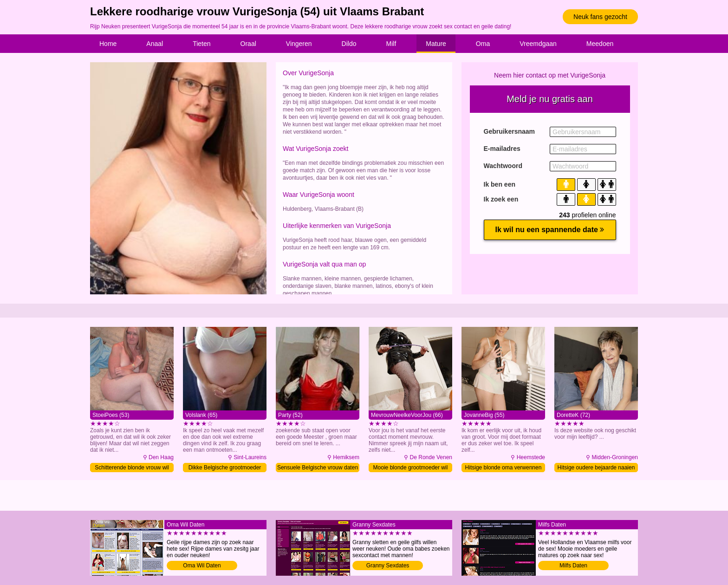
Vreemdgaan (538, 44)
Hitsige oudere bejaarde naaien (596, 468)
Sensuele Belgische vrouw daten (318, 468)
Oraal (248, 44)
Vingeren (299, 44)
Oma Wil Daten (202, 565)
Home (108, 44)
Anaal (155, 44)
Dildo (349, 44)
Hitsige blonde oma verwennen (504, 468)
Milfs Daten (573, 565)
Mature (436, 44)
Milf (391, 44)
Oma (483, 44)
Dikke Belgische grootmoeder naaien (225, 468)
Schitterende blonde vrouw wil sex (132, 468)
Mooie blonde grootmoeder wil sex (411, 468)
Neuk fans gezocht (600, 17)
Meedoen (600, 44)
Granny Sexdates (388, 565)
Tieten (201, 44)
